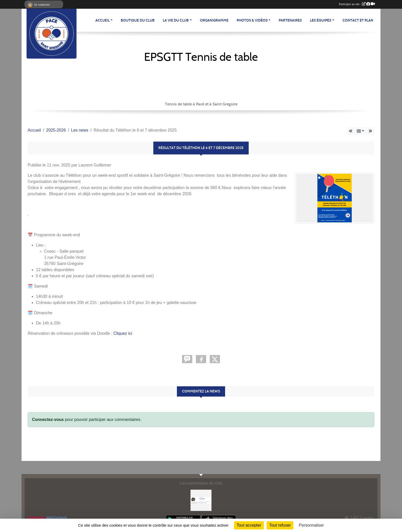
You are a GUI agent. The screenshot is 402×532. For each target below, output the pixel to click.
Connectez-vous (48, 420)
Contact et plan (358, 20)
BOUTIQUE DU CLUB (138, 20)
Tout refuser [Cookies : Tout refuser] (280, 525)
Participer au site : (357, 4)
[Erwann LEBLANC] (201, 500)
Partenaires (290, 20)
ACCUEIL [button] (103, 20)
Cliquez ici (123, 333)
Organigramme (214, 20)
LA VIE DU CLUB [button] (176, 20)
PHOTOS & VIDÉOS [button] (252, 20)
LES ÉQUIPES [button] (321, 20)
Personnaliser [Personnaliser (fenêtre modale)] (311, 525)
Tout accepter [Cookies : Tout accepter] (249, 525)
